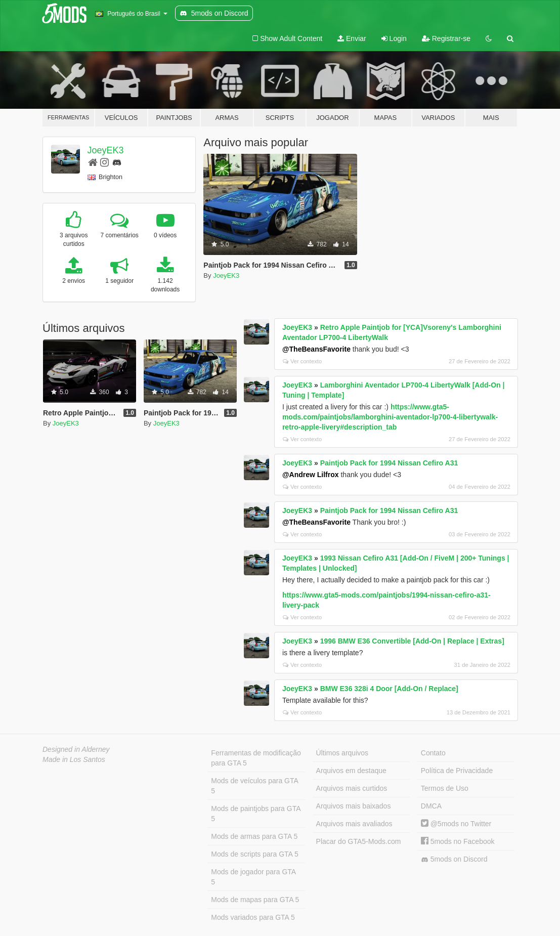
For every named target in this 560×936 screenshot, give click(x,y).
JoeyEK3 (106, 150)
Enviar (352, 38)
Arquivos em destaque (351, 771)
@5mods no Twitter (456, 824)
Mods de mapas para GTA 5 (255, 900)
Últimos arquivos (342, 753)
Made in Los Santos (74, 759)
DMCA (431, 806)
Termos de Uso (445, 788)
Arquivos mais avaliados (354, 824)
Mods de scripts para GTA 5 (254, 854)
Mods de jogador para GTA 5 (253, 877)
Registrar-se (446, 38)
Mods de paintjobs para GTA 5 (256, 814)
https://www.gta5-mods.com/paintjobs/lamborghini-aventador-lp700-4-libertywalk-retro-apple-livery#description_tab (390, 417)
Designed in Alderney (76, 749)
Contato (433, 753)
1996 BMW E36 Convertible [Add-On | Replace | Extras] (412, 641)
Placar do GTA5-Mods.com (359, 841)
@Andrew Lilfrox (311, 475)
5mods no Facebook (458, 841)
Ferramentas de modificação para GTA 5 (256, 758)
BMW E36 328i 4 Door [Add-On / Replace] (389, 689)
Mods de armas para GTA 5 (254, 836)
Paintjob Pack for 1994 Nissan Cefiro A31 (389, 463)
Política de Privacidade (457, 771)
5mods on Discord (454, 859)
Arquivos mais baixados (354, 806)
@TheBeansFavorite (316, 349)
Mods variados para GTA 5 (253, 917)
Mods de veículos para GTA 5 (254, 786)
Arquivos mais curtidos (352, 788)
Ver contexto (302, 361)
